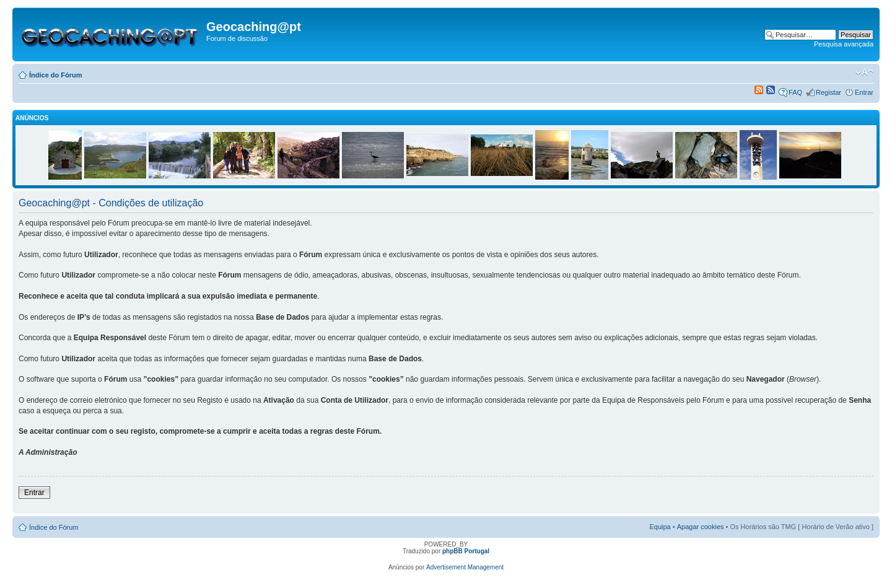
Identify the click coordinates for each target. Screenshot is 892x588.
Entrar (864, 92)
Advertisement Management (465, 567)
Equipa (660, 527)
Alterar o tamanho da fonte (864, 72)
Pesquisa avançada (844, 44)
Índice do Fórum (56, 75)
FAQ (795, 92)
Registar (829, 92)
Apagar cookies (701, 527)
